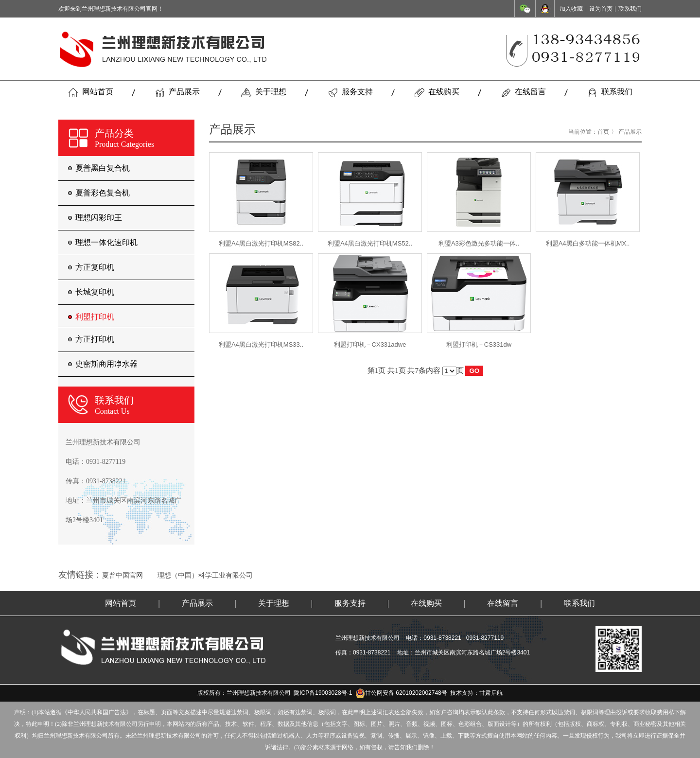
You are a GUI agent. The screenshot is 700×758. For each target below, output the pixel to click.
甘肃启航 (491, 693)
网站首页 (91, 92)
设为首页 (601, 9)
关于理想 (264, 92)
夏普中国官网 (122, 575)
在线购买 (437, 92)
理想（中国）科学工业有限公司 (205, 575)
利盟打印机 (95, 317)
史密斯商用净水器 (106, 364)
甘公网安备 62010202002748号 (401, 693)
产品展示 (177, 92)
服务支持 (350, 92)
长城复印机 (95, 292)
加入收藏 (571, 9)
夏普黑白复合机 (103, 168)
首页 (603, 132)
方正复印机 (95, 267)
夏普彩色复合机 (103, 193)
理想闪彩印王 (99, 218)
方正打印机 (95, 339)
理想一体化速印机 (106, 242)
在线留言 (523, 92)
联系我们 (630, 9)
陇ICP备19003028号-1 (323, 693)
